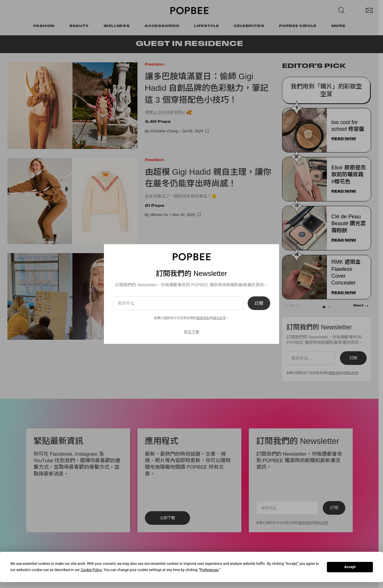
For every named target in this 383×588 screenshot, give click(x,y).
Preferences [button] (209, 570)
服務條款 (203, 318)
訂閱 (259, 303)
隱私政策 (219, 318)
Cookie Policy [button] (91, 570)
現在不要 (191, 332)
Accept (350, 567)
